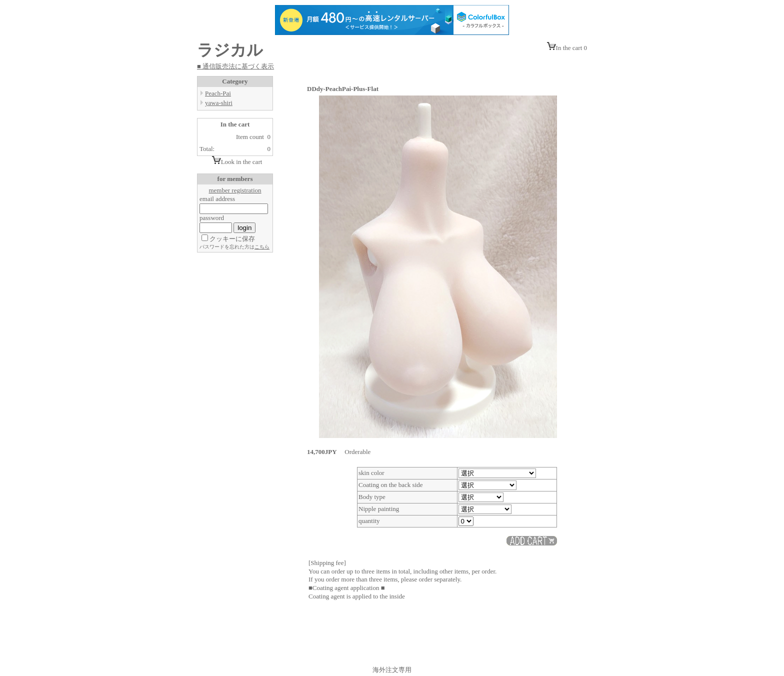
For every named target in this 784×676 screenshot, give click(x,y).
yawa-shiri (219, 103)
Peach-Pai (218, 93)
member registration (235, 190)
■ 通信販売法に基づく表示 (235, 66)
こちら (262, 247)
